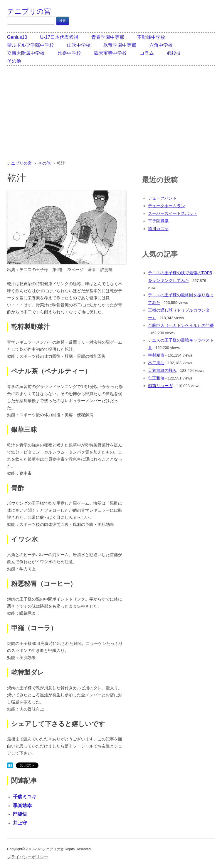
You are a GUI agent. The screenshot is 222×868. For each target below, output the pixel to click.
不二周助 (156, 363)
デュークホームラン (166, 206)
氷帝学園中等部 (120, 45)
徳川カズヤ (158, 229)
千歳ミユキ (25, 797)
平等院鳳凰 (158, 221)
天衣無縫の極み (162, 370)
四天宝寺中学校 (110, 53)
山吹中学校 (79, 45)
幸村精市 (156, 355)
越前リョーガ (160, 386)
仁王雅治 (156, 378)
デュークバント (162, 198)
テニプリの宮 (29, 11)
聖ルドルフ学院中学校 (31, 45)
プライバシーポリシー (28, 857)
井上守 (20, 823)
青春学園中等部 (108, 37)
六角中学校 (161, 45)
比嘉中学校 (69, 53)
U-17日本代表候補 (59, 37)
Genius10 (17, 37)
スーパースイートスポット (173, 213)
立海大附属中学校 (26, 53)
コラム (147, 53)
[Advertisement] (111, 117)
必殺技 (174, 53)
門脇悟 (20, 814)
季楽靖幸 (22, 806)
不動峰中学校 (151, 37)
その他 (14, 61)
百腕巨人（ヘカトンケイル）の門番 (181, 325)
